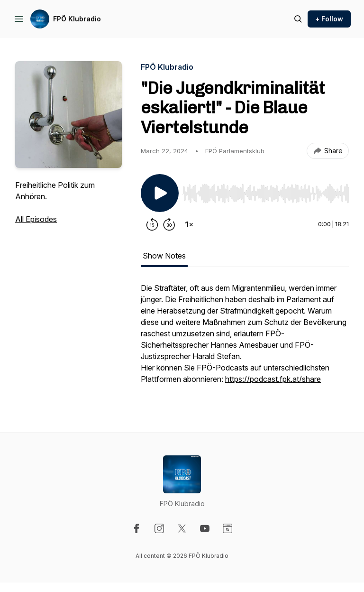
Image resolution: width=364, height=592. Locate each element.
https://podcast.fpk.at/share (273, 379)
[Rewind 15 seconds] (152, 224)
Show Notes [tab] (164, 256)
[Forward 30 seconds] (169, 224)
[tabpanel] (245, 338)
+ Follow (329, 19)
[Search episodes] (298, 19)
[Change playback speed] (189, 224)
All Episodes (36, 219)
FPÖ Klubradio (77, 19)
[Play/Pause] (160, 193)
